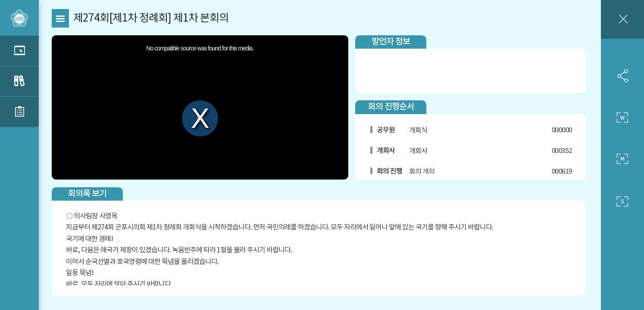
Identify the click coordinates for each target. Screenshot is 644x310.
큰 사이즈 (622, 118)
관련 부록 (19, 112)
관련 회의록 (19, 81)
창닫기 (622, 19)
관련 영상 (19, 51)
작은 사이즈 (622, 201)
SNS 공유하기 (622, 76)
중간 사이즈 (622, 159)
